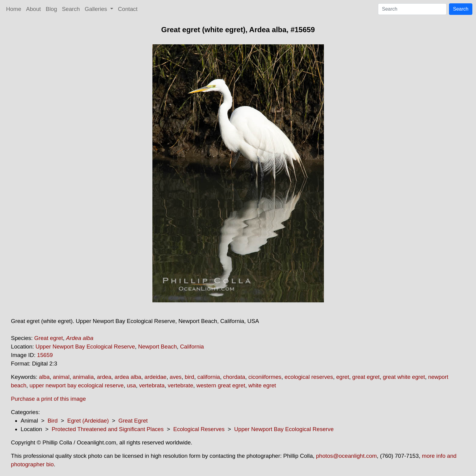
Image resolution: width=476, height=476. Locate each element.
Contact (128, 9)
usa (131, 385)
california (209, 377)
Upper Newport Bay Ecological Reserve (85, 347)
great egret (366, 377)
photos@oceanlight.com (346, 456)
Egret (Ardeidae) (88, 421)
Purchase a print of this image (48, 399)
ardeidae (156, 377)
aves (176, 377)
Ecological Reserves (199, 429)
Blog (51, 9)
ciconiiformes (265, 377)
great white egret (404, 377)
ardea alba (128, 377)
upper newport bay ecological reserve (76, 385)
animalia (83, 377)
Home (14, 9)
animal (61, 377)
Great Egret (133, 421)
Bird (53, 421)
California (192, 347)
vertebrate (181, 385)
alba (44, 377)
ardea (104, 377)
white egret (262, 385)
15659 (45, 355)
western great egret (221, 385)
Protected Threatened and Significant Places (108, 429)
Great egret (49, 338)
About (34, 9)
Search (71, 9)
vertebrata (152, 385)
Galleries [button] (97, 9)
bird (190, 377)
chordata (234, 377)
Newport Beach (158, 347)
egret (343, 377)
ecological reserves (309, 377)
